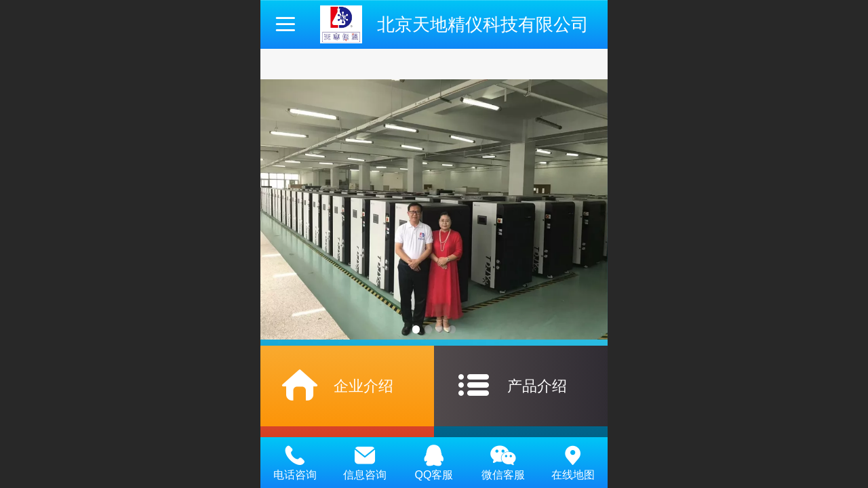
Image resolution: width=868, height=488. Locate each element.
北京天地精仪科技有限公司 (483, 24)
